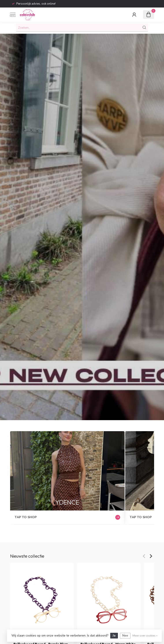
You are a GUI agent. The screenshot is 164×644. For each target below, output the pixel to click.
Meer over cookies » (145, 636)
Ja (114, 636)
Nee (125, 636)
